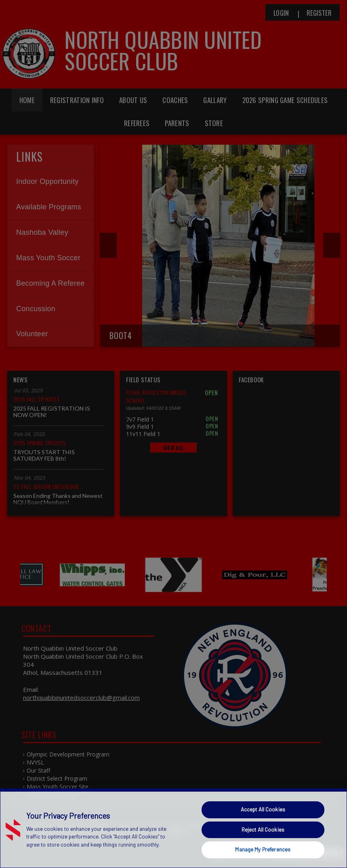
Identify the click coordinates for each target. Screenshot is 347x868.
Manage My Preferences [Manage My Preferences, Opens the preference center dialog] (263, 849)
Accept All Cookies (263, 809)
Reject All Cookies (263, 830)
